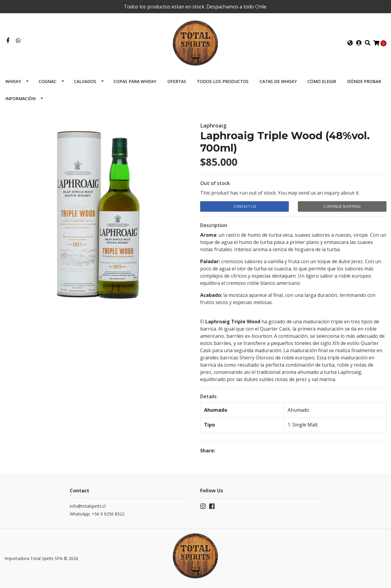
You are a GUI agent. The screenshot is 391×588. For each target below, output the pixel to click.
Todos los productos (223, 81)
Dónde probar (364, 81)
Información (20, 99)
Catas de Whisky (278, 81)
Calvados (85, 81)
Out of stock (215, 183)
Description (214, 225)
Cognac (48, 81)
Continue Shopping (342, 206)
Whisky (13, 81)
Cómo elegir (322, 81)
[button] (350, 43)
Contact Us (244, 206)
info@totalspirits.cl (88, 506)
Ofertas (177, 81)
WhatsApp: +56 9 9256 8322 (97, 514)
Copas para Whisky (135, 81)
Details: (209, 396)
